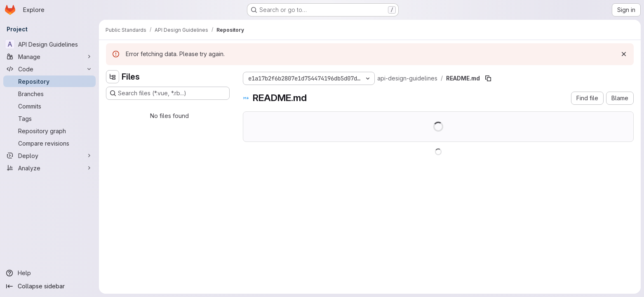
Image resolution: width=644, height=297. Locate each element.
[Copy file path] (488, 78)
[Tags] (49, 118)
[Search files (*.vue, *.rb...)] (168, 93)
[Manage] (49, 57)
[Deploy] (49, 156)
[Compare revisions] (49, 143)
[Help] (49, 273)
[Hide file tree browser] (113, 77)
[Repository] (49, 81)
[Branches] (49, 94)
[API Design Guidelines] (49, 44)
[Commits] (49, 106)
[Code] (49, 69)
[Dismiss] (624, 54)
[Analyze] (49, 168)
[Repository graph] (49, 131)
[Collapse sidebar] (49, 286)
